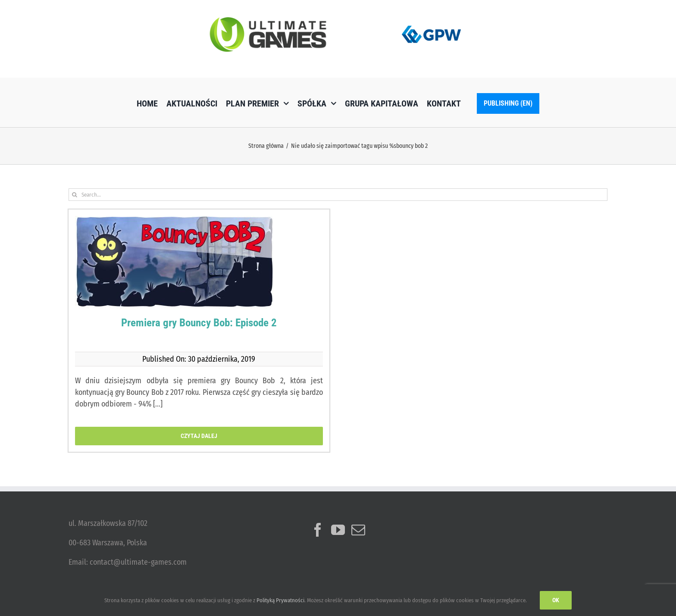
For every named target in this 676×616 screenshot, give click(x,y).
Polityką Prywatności (280, 600)
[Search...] (338, 195)
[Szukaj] (75, 195)
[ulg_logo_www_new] (268, 21)
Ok (556, 600)
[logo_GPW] (432, 24)
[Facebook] (318, 530)
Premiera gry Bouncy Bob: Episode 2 (199, 323)
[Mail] (358, 530)
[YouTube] (338, 530)
